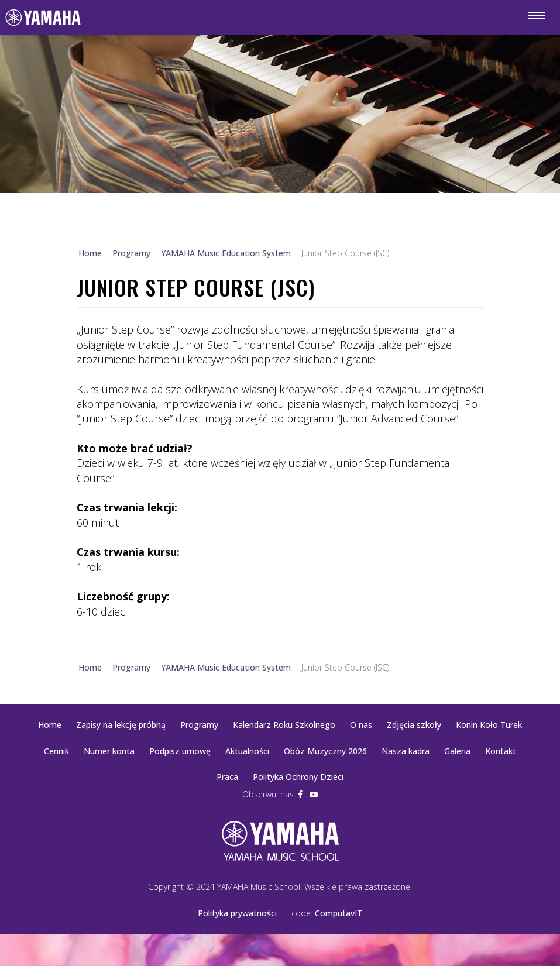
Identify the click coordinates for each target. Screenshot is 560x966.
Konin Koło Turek (489, 725)
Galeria (457, 751)
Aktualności (247, 751)
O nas (361, 725)
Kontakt (501, 751)
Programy (199, 725)
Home (50, 725)
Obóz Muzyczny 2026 (325, 751)
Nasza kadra (406, 751)
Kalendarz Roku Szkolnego (284, 725)
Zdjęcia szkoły (414, 725)
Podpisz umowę (180, 751)
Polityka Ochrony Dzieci (298, 777)
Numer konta (109, 751)
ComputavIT (339, 913)
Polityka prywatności (237, 913)
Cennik (56, 751)
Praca (227, 777)
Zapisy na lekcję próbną (121, 725)
